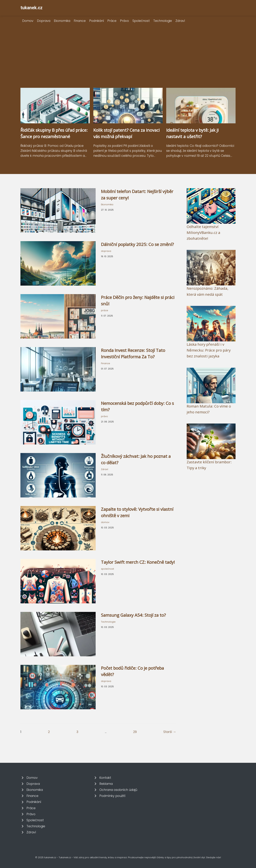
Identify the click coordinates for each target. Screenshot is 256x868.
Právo (124, 21)
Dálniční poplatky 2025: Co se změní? (137, 244)
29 (135, 732)
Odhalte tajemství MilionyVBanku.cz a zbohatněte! (203, 233)
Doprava (44, 21)
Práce (112, 21)
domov (105, 522)
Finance (80, 21)
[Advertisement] (128, 61)
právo (104, 416)
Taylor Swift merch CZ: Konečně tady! (138, 562)
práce (105, 310)
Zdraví (180, 21)
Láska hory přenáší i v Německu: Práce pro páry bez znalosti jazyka (209, 350)
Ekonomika (62, 21)
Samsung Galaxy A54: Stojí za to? (133, 615)
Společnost (141, 21)
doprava (106, 251)
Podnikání (97, 21)
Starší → (170, 732)
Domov (28, 21)
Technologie (163, 21)
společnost (107, 569)
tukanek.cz (31, 8)
